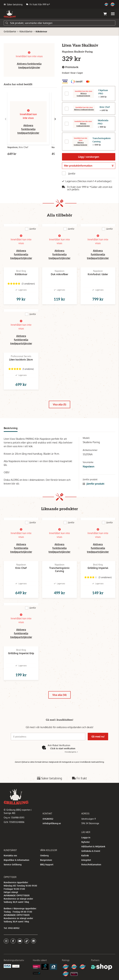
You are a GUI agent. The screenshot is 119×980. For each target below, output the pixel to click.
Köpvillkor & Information (17, 860)
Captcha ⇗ (71, 752)
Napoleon (89, 466)
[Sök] (59, 23)
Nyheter (86, 842)
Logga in (86, 837)
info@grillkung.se (52, 823)
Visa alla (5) (59, 404)
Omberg (44, 855)
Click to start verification (63, 748)
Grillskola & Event (91, 851)
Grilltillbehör (10, 31)
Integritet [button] (86, 860)
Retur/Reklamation (91, 864)
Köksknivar (41, 31)
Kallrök (85, 855)
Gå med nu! (98, 737)
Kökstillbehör (26, 31)
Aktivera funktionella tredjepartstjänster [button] (28, 129)
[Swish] (16, 966)
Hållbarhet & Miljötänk (93, 846)
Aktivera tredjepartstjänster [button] (83, 94)
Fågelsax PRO (103, 92)
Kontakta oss (10, 855)
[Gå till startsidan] (10, 14)
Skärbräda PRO (103, 122)
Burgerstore (46, 860)
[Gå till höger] (55, 119)
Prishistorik (70, 67)
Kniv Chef (105, 107)
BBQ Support (47, 864)
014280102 (48, 819)
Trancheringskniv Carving (102, 140)
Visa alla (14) (59, 695)
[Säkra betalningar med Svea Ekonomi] (7, 966)
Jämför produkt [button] (94, 484)
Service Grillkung (13, 864)
